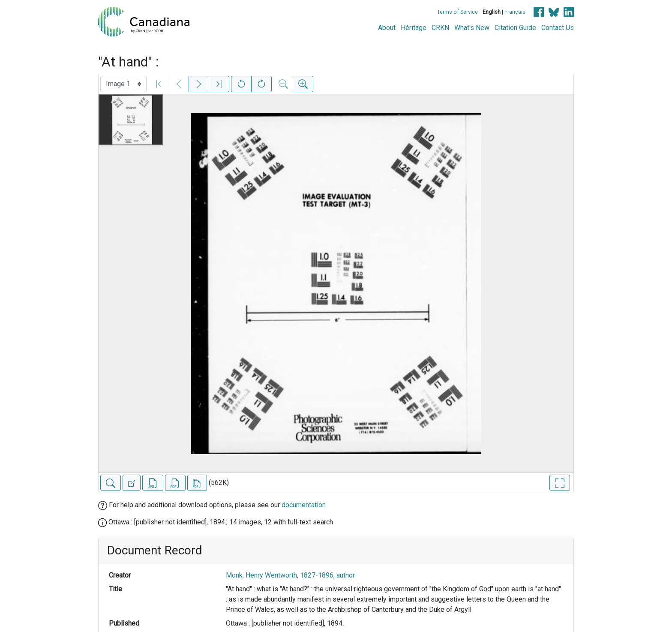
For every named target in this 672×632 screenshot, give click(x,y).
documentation (304, 505)
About (387, 28)
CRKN (440, 28)
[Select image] (123, 84)
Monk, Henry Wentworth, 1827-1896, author (290, 575)
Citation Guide (515, 28)
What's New (472, 28)
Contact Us (558, 28)
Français (515, 12)
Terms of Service (457, 12)
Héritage (414, 28)
